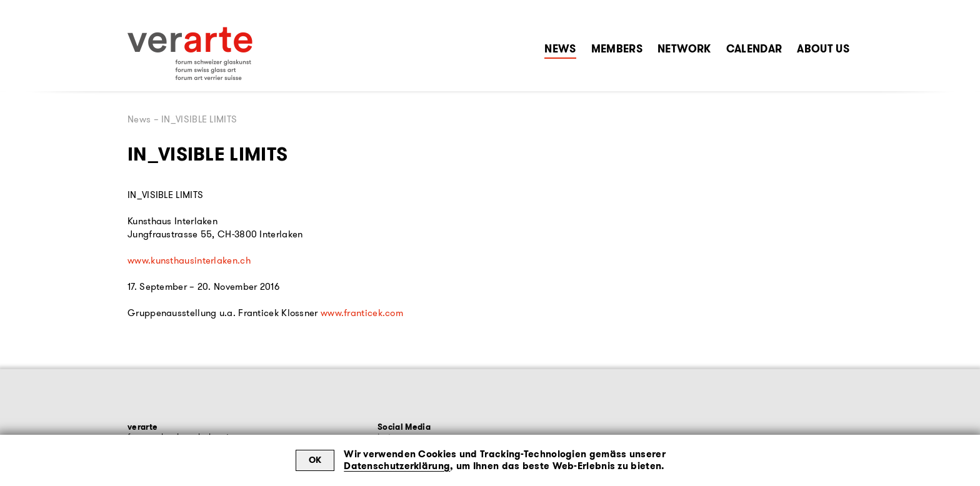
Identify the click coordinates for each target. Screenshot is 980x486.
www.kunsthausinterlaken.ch (189, 260)
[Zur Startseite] (190, 54)
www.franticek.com (362, 313)
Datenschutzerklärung (397, 466)
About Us (823, 49)
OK (315, 460)
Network (684, 49)
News (560, 49)
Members (617, 49)
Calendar (754, 49)
